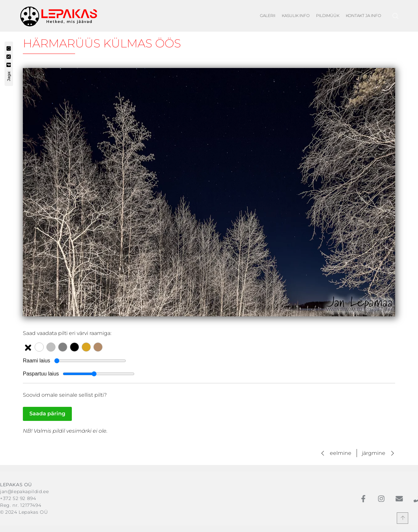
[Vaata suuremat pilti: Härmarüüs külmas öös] (209, 192)
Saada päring (47, 414)
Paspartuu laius (41, 374)
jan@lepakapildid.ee (24, 491)
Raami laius (37, 361)
